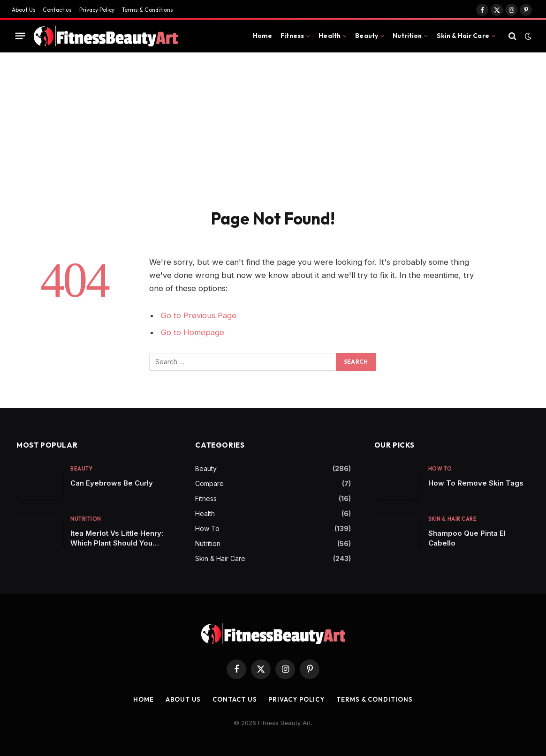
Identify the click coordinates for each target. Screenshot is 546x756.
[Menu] (20, 36)
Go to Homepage (193, 332)
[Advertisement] (273, 123)
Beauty (367, 36)
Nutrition (407, 36)
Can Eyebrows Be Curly (112, 483)
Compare (209, 483)
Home (263, 36)
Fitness (292, 36)
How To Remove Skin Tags (476, 483)
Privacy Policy (97, 10)
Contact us (57, 10)
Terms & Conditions (148, 10)
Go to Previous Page (199, 315)
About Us (24, 10)
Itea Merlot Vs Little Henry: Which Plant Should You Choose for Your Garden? (117, 538)
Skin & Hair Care (463, 36)
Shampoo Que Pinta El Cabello (467, 538)
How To (207, 528)
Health (330, 36)
